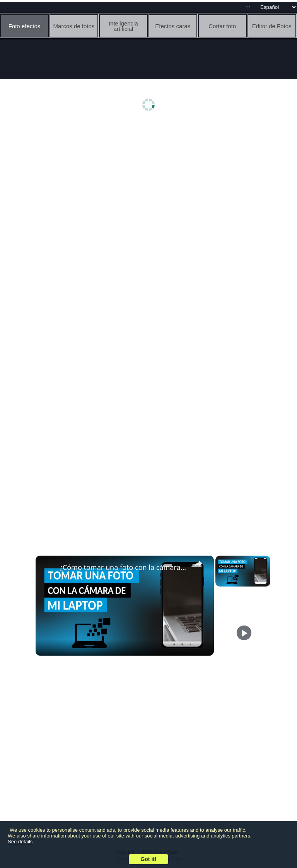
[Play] (244, 633)
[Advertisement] (150, 184)
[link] (48, 568)
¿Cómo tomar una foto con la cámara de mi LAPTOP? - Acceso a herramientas (124, 567)
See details (20, 842)
